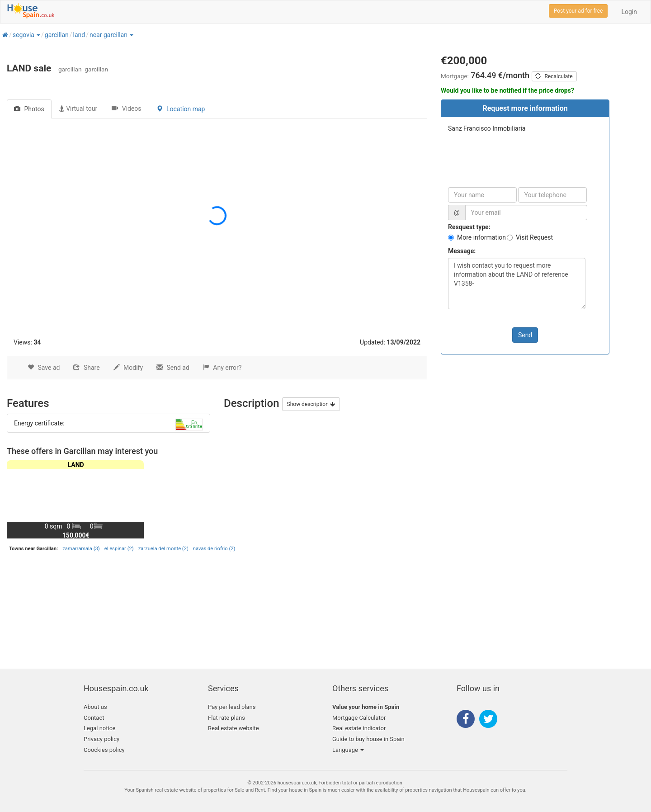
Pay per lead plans (232, 707)
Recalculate (554, 76)
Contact (94, 718)
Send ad (173, 368)
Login (629, 12)
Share (86, 368)
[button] (38, 35)
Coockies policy (104, 750)
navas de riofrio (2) (214, 549)
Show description (311, 404)
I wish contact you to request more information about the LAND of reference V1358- (517, 283)
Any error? (222, 368)
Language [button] (348, 750)
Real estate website (234, 728)
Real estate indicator (359, 728)
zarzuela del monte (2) (163, 549)
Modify (128, 368)
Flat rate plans (226, 718)
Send (525, 335)
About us (95, 707)
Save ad (44, 368)
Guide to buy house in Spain (368, 739)
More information (481, 237)
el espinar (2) (119, 549)
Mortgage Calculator (359, 718)
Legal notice (99, 728)
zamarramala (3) (81, 549)
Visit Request (534, 237)
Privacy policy (101, 739)
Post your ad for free (578, 11)
